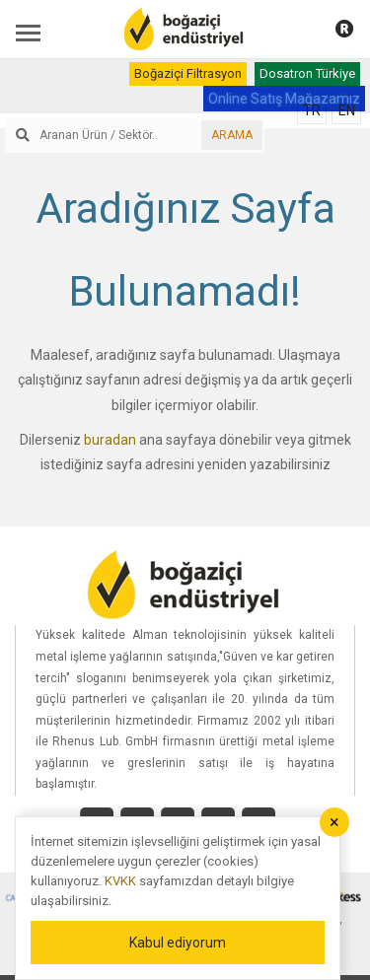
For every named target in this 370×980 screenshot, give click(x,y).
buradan (110, 440)
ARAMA (232, 135)
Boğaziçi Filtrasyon (188, 73)
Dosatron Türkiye (307, 73)
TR (312, 110)
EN (347, 110)
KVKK (120, 881)
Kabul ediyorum (178, 943)
